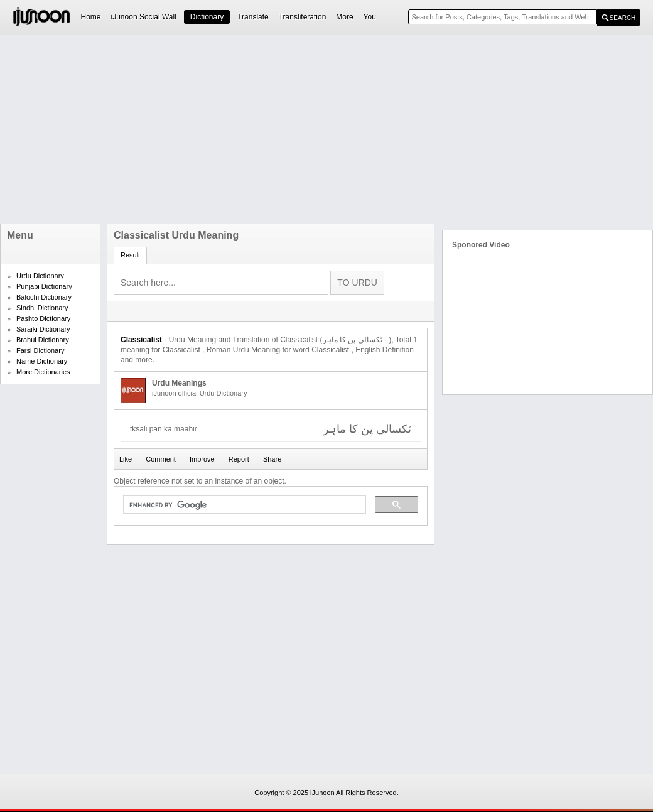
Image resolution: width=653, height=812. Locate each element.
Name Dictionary (42, 361)
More (344, 17)
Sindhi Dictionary (42, 308)
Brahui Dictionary (43, 340)
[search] (243, 505)
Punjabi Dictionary (44, 286)
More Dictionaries (43, 372)
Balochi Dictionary (44, 297)
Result (130, 255)
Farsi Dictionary (40, 350)
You (370, 17)
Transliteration (303, 17)
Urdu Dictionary (40, 276)
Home (91, 17)
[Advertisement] (321, 129)
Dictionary (207, 17)
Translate (253, 17)
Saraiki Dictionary (43, 329)
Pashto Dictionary (43, 318)
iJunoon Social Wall (144, 17)
